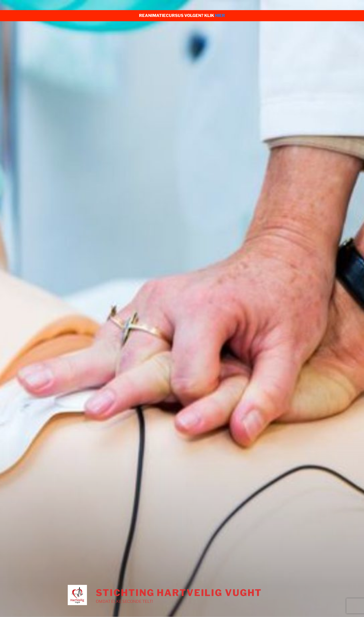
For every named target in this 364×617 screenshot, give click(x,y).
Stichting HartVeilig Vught (179, 593)
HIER (220, 16)
